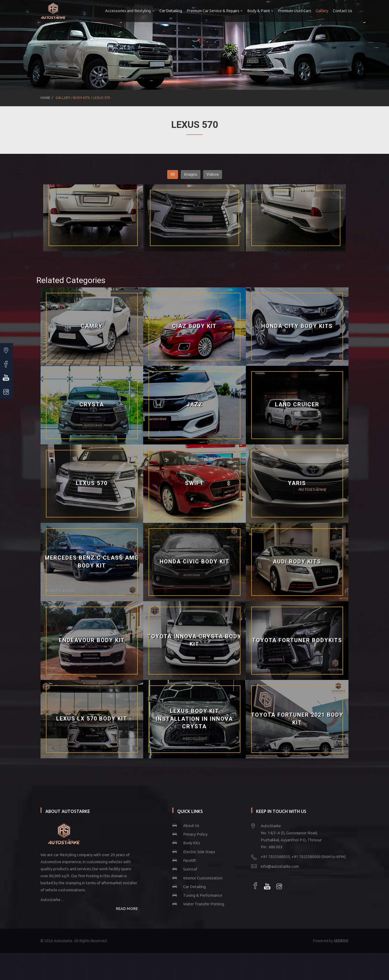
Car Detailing (167, 11)
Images (191, 174)
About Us (191, 825)
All (173, 174)
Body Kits (192, 843)
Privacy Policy (195, 834)
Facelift (190, 860)
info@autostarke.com (280, 866)
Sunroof (190, 869)
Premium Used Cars (291, 11)
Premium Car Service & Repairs (211, 11)
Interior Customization (203, 878)
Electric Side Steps (199, 852)
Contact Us (339, 11)
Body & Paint (256, 11)
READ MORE (127, 909)
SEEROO (341, 941)
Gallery (318, 11)
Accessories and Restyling (126, 11)
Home (45, 98)
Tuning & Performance (203, 895)
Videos (213, 174)
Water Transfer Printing (204, 904)
